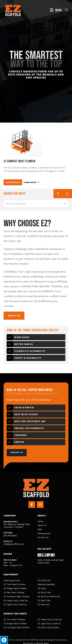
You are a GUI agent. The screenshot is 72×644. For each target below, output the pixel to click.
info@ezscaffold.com (14, 544)
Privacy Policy (61, 640)
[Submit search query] (65, 204)
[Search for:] (66, 10)
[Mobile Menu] (56, 10)
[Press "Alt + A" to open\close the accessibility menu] (4, 640)
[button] (58, 194)
